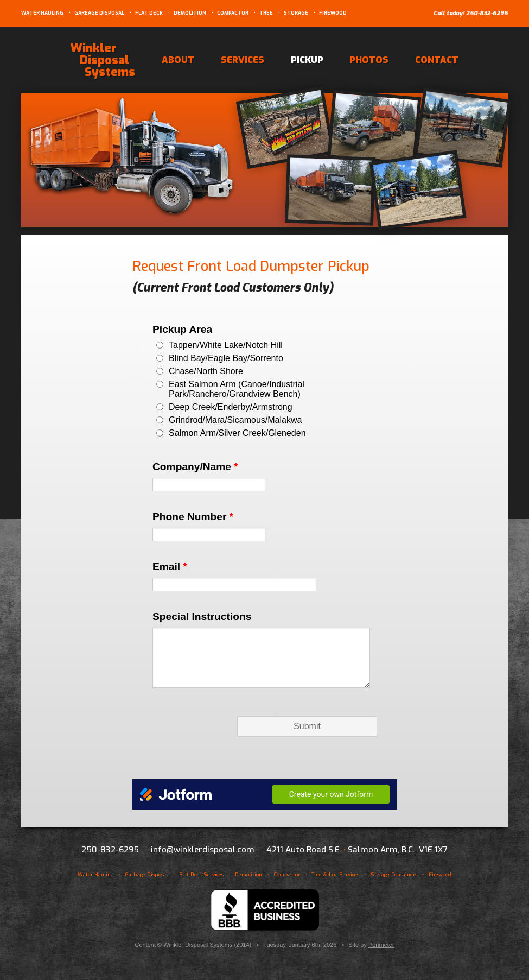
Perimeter (381, 945)
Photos (369, 60)
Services (243, 60)
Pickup (307, 60)
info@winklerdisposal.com (203, 850)
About (178, 60)
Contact (437, 60)
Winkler (103, 60)
